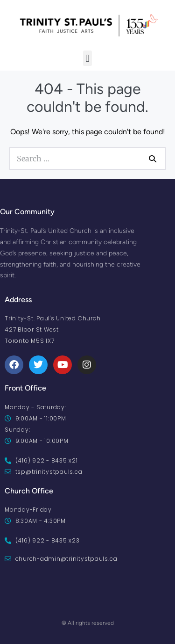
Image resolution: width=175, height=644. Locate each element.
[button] (87, 58)
